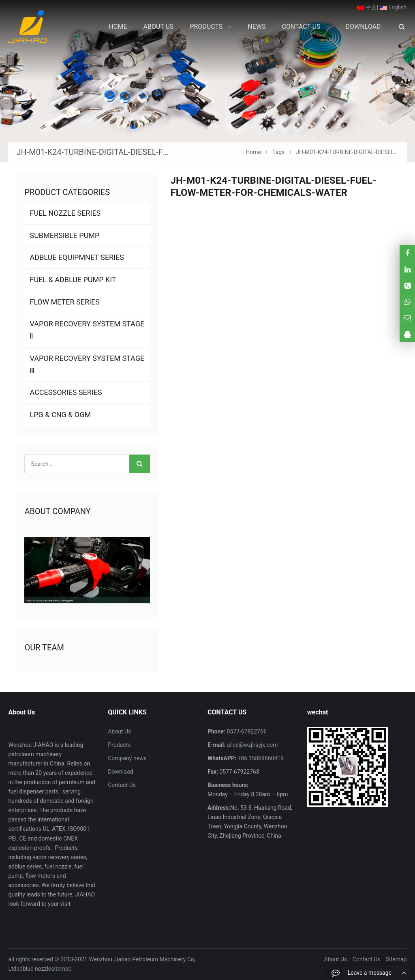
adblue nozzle (34, 969)
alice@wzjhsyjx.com (251, 745)
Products (119, 745)
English (393, 7)
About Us (119, 731)
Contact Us (122, 785)
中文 (367, 7)
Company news (127, 758)
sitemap (61, 969)
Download (120, 772)
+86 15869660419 (260, 758)
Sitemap (396, 959)
